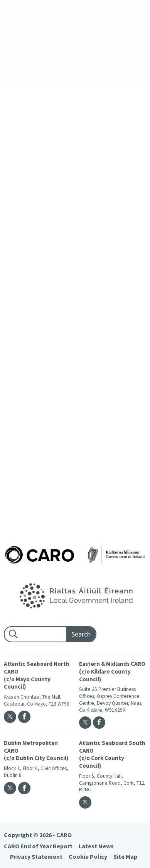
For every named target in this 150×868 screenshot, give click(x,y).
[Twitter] (10, 717)
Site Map (125, 856)
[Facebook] (24, 717)
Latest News (96, 846)
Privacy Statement (36, 856)
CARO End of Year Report (38, 846)
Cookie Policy (88, 856)
